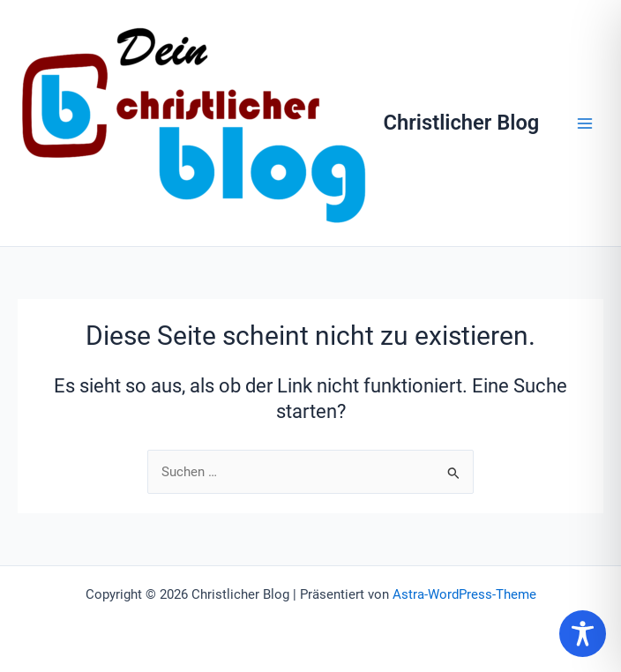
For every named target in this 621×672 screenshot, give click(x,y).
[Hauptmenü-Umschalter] (585, 123)
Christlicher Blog (462, 123)
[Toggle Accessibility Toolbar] (583, 634)
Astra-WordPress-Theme (464, 594)
